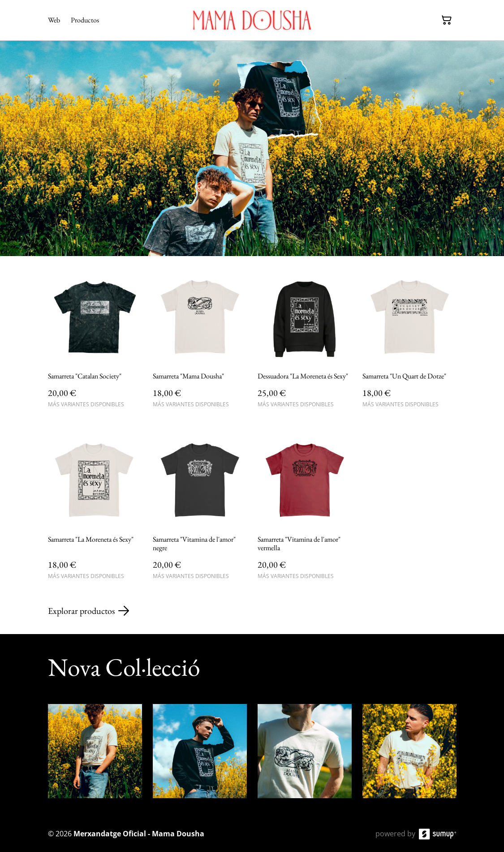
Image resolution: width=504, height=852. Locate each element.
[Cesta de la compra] (447, 20)
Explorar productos (88, 611)
